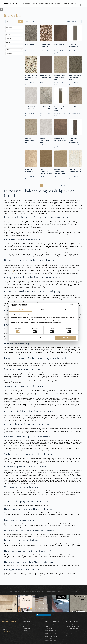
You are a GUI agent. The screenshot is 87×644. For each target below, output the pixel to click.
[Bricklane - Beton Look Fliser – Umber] (61, 127)
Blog (67, 635)
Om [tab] (66, 309)
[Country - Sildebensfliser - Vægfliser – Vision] (61, 158)
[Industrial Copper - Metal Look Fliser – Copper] (61, 33)
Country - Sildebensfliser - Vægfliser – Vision (60, 171)
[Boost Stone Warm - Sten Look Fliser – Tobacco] (75, 64)
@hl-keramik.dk (8, 627)
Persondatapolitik (70, 631)
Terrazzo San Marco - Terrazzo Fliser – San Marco (31, 77)
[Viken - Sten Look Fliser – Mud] (31, 33)
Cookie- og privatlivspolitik (73, 633)
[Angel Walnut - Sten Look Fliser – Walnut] (46, 96)
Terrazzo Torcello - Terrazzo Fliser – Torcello (45, 46)
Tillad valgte (43, 338)
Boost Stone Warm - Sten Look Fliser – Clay (60, 77)
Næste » (63, 185)
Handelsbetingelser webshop (73, 626)
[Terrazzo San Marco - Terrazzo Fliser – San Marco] (31, 64)
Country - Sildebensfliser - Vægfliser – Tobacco (46, 171)
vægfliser (13, 272)
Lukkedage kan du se (51, 631)
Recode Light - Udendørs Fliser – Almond (45, 140)
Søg (20, 21)
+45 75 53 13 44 (6, 632)
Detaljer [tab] (44, 309)
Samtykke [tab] (21, 309)
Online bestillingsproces (72, 629)
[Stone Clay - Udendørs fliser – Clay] (31, 127)
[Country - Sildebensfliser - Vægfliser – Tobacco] (46, 158)
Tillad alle (66, 338)
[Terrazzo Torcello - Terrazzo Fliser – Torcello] (46, 33)
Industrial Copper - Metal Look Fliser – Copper (60, 46)
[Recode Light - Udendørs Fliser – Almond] (46, 127)
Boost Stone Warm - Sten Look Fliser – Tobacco (75, 77)
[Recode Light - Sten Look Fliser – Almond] (31, 96)
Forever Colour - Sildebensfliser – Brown (74, 46)
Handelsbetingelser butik (72, 624)
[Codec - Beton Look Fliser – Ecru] (75, 96)
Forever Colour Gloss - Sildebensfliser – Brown (60, 109)
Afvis (21, 338)
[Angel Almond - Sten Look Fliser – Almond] (75, 158)
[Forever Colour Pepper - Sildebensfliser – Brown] (75, 127)
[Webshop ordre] (74, 21)
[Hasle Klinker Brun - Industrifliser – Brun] (46, 64)
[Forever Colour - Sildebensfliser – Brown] (75, 33)
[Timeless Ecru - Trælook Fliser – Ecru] (31, 158)
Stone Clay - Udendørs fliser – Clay (30, 140)
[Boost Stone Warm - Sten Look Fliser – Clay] (61, 64)
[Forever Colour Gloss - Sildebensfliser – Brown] (61, 96)
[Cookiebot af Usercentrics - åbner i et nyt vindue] (70, 305)
